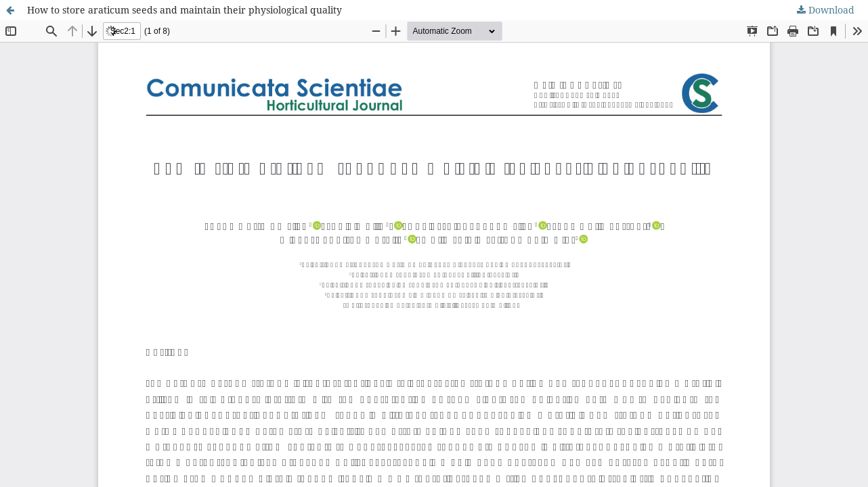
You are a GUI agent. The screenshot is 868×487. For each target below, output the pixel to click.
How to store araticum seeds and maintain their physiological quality (185, 10)
